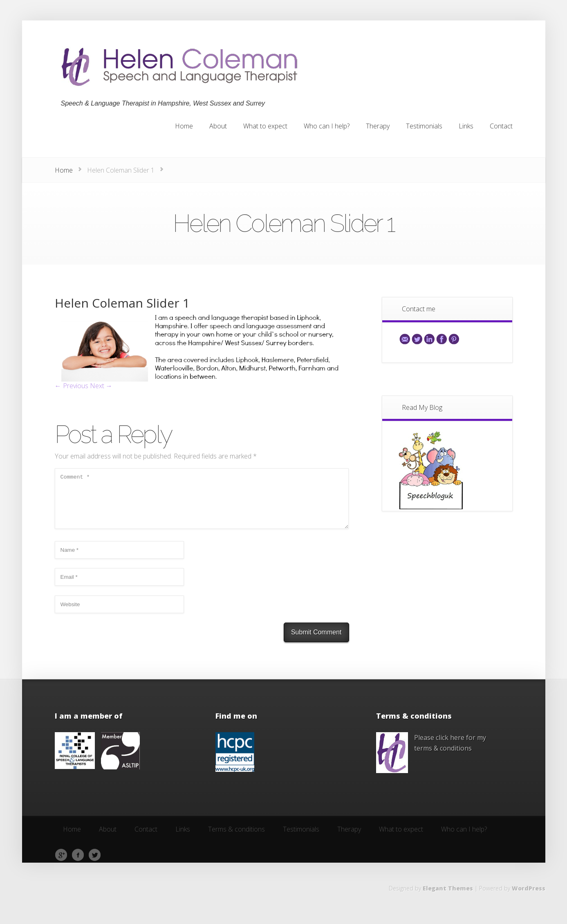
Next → (101, 386)
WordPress (529, 898)
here (457, 747)
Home (64, 170)
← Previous (72, 386)
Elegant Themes (448, 898)
